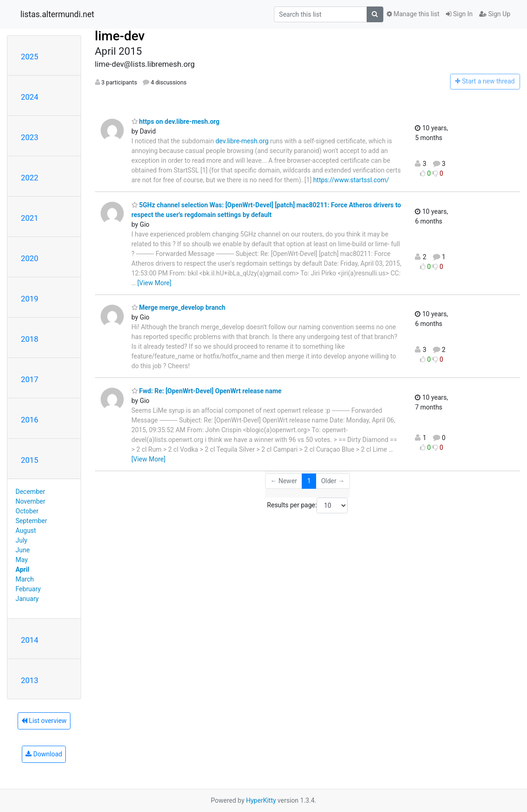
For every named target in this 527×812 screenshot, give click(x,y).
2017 (30, 379)
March (25, 579)
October (27, 511)
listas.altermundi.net (57, 14)
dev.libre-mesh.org (242, 141)
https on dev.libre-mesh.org (176, 121)
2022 (30, 178)
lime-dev (120, 36)
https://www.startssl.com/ (351, 180)
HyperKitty (261, 800)
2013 (30, 680)
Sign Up (495, 14)
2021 (30, 218)
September (32, 521)
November (31, 501)
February (28, 589)
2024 (30, 97)
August (26, 531)
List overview (44, 721)
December (31, 492)
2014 (30, 640)
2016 (30, 420)
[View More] (154, 283)
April (23, 569)
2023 (30, 137)
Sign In (459, 14)
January (27, 599)
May (22, 560)
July (22, 540)
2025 (30, 57)
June (23, 550)
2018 (30, 339)
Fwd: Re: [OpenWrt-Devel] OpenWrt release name (207, 391)
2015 (30, 460)
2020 (30, 258)
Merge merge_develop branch (179, 307)
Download (44, 754)
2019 (30, 299)
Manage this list (413, 14)
